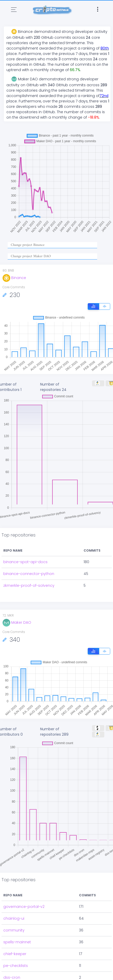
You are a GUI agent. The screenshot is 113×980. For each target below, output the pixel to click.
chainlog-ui (14, 918)
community (14, 930)
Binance (14, 278)
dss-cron (12, 977)
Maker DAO (17, 622)
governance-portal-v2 (24, 907)
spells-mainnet (17, 942)
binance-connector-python (29, 574)
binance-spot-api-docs (25, 562)
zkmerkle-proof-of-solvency (29, 585)
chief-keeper (15, 954)
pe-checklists (16, 966)
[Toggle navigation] (14, 10)
